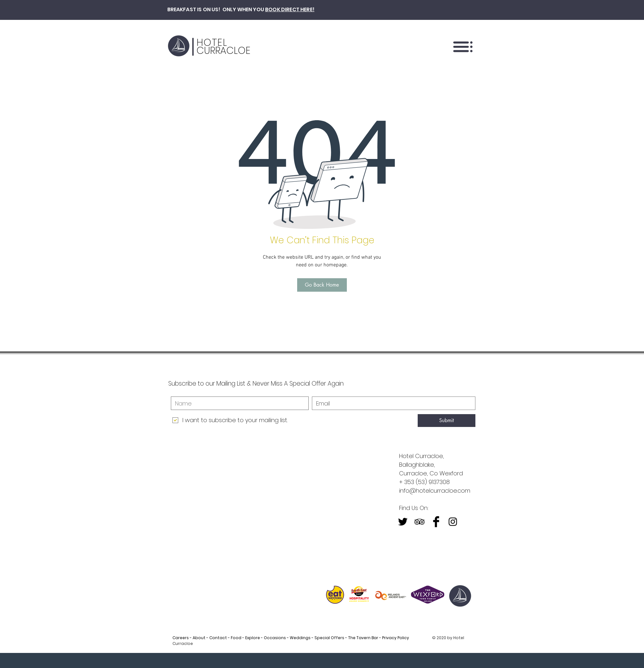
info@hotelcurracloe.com (435, 491)
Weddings (300, 638)
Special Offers (329, 638)
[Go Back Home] (322, 285)
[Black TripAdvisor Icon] (419, 522)
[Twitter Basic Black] (403, 522)
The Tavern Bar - (364, 638)
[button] (463, 47)
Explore (253, 638)
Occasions (275, 638)
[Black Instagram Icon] (453, 522)
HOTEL (212, 43)
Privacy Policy (398, 638)
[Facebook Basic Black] (436, 522)
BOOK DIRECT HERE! (290, 9)
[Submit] (447, 421)
